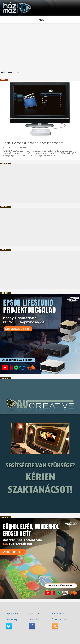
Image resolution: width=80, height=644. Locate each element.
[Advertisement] (40, 44)
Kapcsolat (34, 619)
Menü (40, 20)
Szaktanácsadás (60, 619)
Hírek (3, 80)
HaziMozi (9, 2)
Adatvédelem (59, 613)
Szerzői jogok (13, 619)
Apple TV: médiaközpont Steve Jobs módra (33, 143)
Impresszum (12, 613)
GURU (23, 147)
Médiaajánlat (36, 613)
